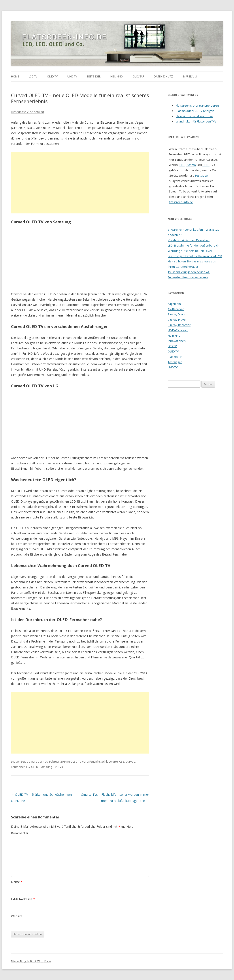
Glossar (138, 76)
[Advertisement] (80, 183)
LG (28, 767)
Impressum (190, 76)
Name (17, 882)
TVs (60, 767)
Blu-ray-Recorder (179, 325)
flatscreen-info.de (181, 202)
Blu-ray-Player (177, 320)
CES (122, 761)
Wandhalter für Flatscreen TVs (196, 121)
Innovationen (177, 341)
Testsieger (94, 76)
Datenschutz (163, 76)
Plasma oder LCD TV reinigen (195, 111)
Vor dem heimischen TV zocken (189, 240)
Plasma (191, 165)
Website (17, 916)
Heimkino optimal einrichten (194, 116)
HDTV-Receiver (178, 330)
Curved (130, 761)
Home (15, 76)
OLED (35, 767)
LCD (182, 165)
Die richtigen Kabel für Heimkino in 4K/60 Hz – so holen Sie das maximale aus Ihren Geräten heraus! (195, 261)
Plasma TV (175, 357)
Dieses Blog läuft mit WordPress (31, 961)
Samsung (46, 767)
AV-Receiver (176, 309)
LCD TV (33, 76)
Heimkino (117, 76)
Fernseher (18, 767)
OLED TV (52, 76)
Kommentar (20, 833)
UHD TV (72, 76)
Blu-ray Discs (176, 314)
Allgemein (174, 304)
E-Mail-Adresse (23, 899)
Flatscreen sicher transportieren (197, 106)
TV (55, 767)
